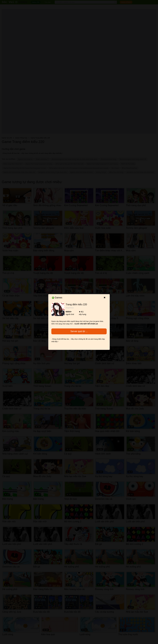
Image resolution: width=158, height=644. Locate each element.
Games (57, 298)
